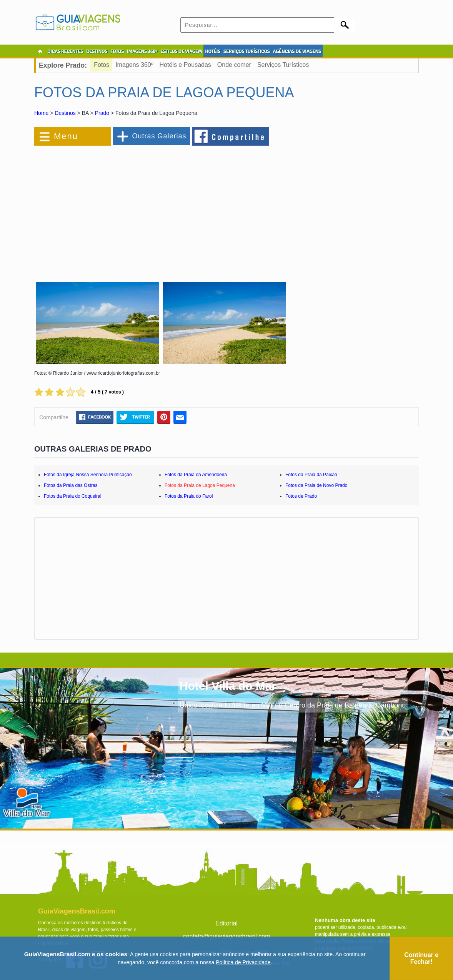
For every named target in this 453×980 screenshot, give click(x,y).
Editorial (226, 923)
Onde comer (234, 65)
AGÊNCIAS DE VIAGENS (297, 51)
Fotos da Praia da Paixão (311, 475)
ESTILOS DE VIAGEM (181, 51)
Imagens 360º (134, 65)
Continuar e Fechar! (421, 958)
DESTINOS (97, 51)
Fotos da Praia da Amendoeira (196, 475)
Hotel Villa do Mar (228, 686)
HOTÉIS (213, 51)
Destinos (65, 113)
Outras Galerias (159, 136)
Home (41, 113)
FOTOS (117, 51)
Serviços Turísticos (283, 65)
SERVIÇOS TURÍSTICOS (246, 51)
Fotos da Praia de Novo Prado (316, 485)
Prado (102, 113)
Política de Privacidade (243, 962)
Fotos (102, 65)
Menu (66, 136)
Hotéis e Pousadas (185, 65)
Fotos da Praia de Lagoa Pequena (200, 485)
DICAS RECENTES (65, 51)
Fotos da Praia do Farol (189, 496)
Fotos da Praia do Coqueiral (72, 496)
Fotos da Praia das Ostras (71, 485)
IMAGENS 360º (142, 51)
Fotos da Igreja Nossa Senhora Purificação (88, 475)
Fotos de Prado (301, 496)
